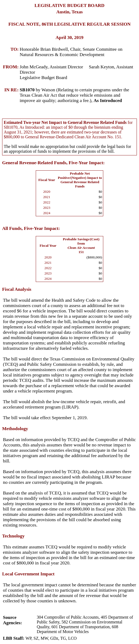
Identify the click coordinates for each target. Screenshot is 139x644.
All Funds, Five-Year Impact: (31, 228)
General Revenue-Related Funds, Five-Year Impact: (53, 163)
